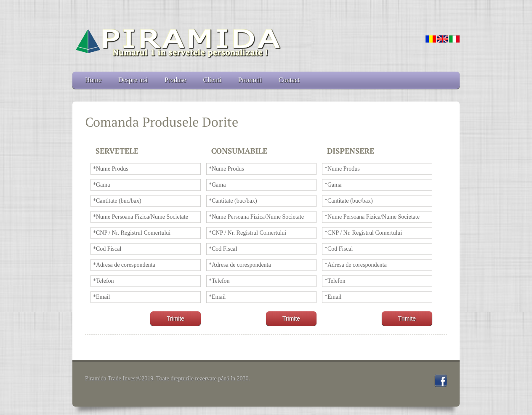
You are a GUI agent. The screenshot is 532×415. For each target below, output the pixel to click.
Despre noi (133, 80)
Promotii (250, 80)
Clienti (212, 80)
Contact (289, 80)
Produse (176, 80)
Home (93, 80)
